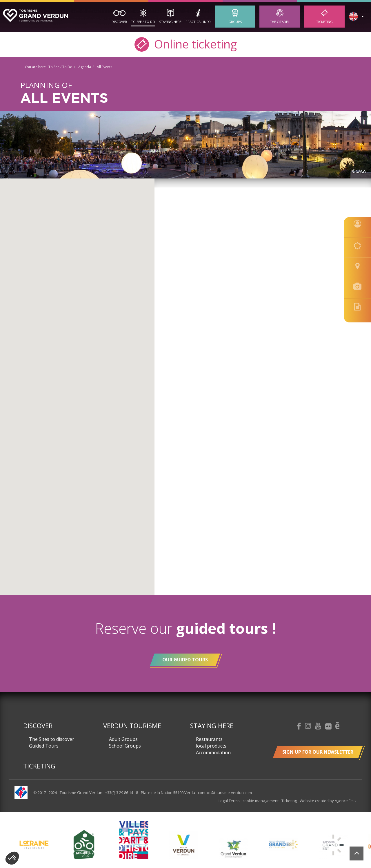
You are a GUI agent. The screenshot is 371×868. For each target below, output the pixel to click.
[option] (186, 845)
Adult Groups (123, 739)
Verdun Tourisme (132, 726)
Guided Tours (44, 746)
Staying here (170, 22)
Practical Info (198, 22)
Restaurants (209, 739)
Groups (235, 22)
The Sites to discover (52, 739)
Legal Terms (230, 801)
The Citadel (280, 22)
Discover (119, 22)
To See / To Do (143, 22)
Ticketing (324, 22)
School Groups (125, 746)
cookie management (261, 801)
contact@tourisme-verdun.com (225, 793)
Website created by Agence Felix (328, 801)
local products (211, 746)
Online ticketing (186, 44)
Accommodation (213, 752)
